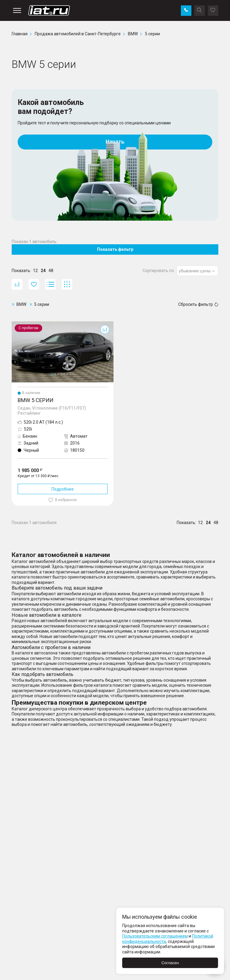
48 (51, 271)
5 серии (19, 324)
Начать (115, 142)
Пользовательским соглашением (155, 936)
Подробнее (63, 489)
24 (43, 271)
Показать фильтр (115, 249)
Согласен (170, 963)
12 (35, 271)
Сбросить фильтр (198, 304)
